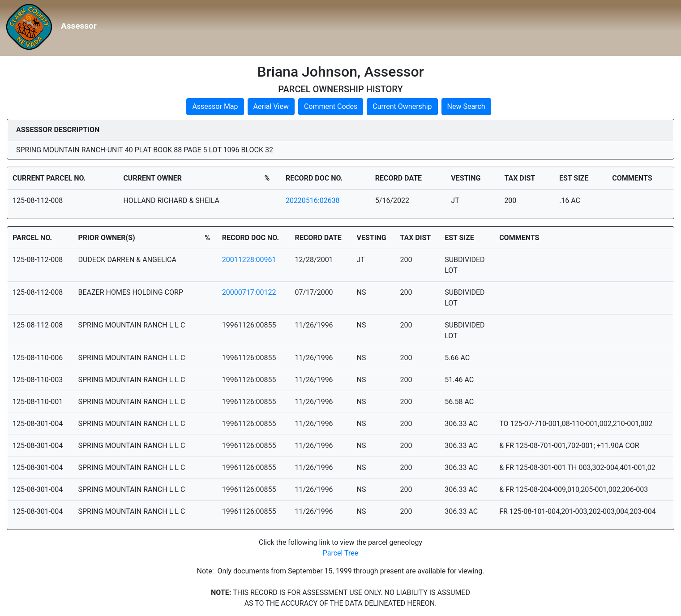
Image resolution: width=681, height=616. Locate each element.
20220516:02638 (313, 200)
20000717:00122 (249, 292)
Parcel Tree (341, 553)
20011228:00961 (249, 260)
